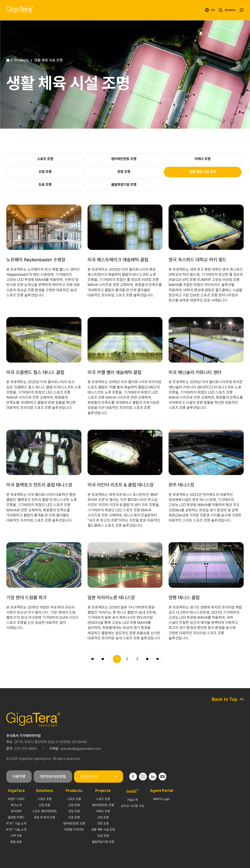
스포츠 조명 (45, 799)
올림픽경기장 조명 (103, 842)
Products (74, 791)
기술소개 (132, 800)
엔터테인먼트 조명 (74, 823)
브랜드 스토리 (16, 799)
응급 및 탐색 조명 (45, 817)
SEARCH (230, 10)
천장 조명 (74, 811)
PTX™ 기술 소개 (16, 823)
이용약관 (19, 776)
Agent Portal (162, 791)
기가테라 (20, 10)
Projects (103, 791)
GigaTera (16, 791)
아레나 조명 (103, 811)
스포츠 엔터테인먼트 (45, 811)
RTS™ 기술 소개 (16, 830)
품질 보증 (16, 842)
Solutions (44, 791)
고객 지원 (16, 836)
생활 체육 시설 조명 (103, 830)
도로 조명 (74, 817)
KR (213, 10)
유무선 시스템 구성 (132, 806)
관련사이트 (89, 777)
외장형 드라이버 (74, 830)
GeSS (132, 791)
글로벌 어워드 (16, 817)
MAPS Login (162, 799)
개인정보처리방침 (53, 776)
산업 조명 (44, 805)
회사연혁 (16, 811)
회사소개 (16, 805)
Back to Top (225, 699)
